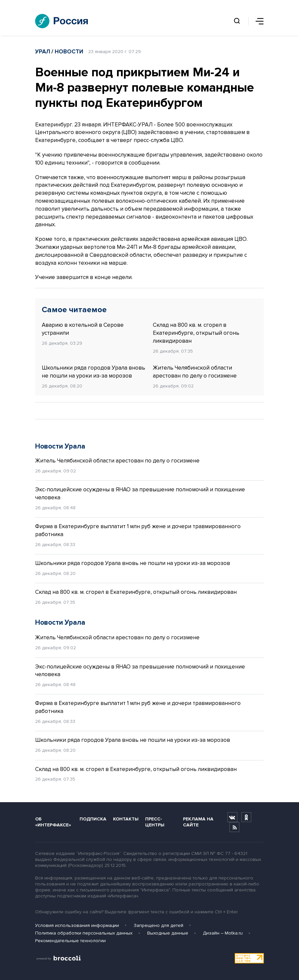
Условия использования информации (77, 925)
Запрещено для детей (158, 925)
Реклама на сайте (198, 822)
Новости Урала (60, 446)
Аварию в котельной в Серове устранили (83, 329)
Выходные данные (168, 933)
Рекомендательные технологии (70, 941)
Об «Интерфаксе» (53, 822)
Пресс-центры (155, 822)
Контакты (126, 819)
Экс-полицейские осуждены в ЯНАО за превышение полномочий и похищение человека (140, 493)
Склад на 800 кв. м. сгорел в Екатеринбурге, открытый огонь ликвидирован (196, 333)
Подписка (93, 819)
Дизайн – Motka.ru (223, 933)
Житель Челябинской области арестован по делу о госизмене (195, 372)
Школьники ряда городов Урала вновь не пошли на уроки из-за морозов (93, 372)
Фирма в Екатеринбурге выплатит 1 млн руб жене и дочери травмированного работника (138, 530)
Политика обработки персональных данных (84, 933)
